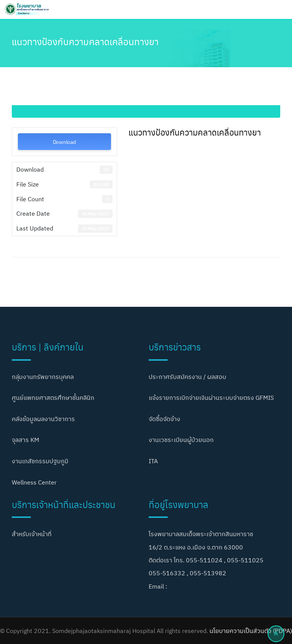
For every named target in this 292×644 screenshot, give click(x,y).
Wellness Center (34, 482)
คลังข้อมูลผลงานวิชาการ (43, 419)
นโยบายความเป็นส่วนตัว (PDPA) (251, 631)
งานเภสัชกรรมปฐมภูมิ (40, 461)
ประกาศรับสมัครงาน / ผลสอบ (187, 377)
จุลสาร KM (25, 440)
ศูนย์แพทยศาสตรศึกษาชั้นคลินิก (53, 398)
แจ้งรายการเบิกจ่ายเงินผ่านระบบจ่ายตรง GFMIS (211, 398)
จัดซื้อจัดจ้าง (164, 419)
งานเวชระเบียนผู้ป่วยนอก (181, 440)
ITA (153, 461)
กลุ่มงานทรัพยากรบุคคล (43, 377)
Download (64, 142)
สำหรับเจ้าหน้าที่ (32, 534)
